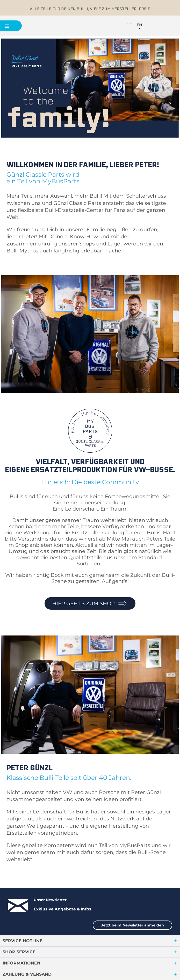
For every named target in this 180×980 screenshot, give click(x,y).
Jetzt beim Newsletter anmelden (132, 925)
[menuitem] (151, 25)
